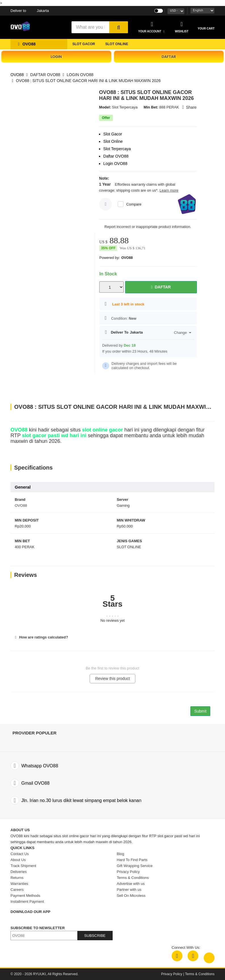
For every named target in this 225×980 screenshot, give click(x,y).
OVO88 (17, 75)
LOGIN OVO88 (80, 75)
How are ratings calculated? (41, 637)
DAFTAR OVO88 (45, 75)
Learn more (169, 190)
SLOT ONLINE (117, 44)
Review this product (112, 679)
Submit (200, 711)
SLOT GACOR (84, 44)
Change (183, 333)
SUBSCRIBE (95, 936)
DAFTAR (169, 57)
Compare (134, 204)
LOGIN (56, 57)
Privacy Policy (172, 974)
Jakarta (30, 11)
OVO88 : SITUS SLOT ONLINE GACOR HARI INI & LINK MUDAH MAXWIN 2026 (88, 81)
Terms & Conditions (200, 974)
